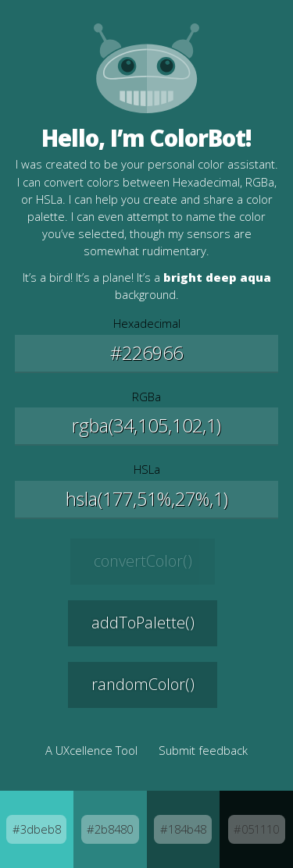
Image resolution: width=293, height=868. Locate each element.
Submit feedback (203, 750)
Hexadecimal (147, 323)
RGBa (146, 397)
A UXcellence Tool (91, 750)
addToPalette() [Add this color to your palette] (143, 623)
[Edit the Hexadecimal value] (147, 354)
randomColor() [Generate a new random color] (143, 684)
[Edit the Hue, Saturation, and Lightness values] (147, 500)
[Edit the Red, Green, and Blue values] (147, 427)
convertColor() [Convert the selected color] (143, 561)
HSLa (147, 469)
